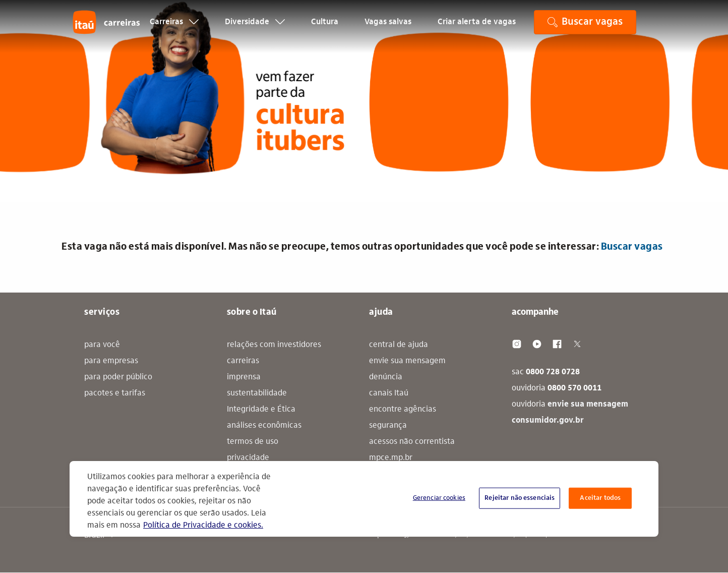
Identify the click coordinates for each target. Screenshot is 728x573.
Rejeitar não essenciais (520, 498)
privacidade (248, 458)
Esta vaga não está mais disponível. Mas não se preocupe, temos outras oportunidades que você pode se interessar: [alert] (362, 247)
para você (102, 345)
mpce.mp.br (391, 458)
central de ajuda (399, 345)
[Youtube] (537, 344)
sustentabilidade (257, 393)
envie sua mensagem (407, 361)
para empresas (111, 361)
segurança (388, 426)
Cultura (325, 28)
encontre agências (403, 410)
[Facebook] (557, 344)
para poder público (118, 377)
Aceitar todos (600, 498)
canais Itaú (389, 393)
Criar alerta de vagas (477, 28)
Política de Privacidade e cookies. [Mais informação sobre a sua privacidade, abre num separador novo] (203, 526)
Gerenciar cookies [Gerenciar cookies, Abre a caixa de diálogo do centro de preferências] (439, 498)
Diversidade (255, 28)
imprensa (244, 377)
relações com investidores (274, 345)
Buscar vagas (632, 247)
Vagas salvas (388, 28)
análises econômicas (264, 426)
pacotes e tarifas (115, 393)
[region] (364, 499)
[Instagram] (517, 344)
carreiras (243, 361)
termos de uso (253, 442)
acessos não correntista (412, 442)
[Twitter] (577, 344)
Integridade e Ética (261, 410)
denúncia (386, 377)
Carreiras (174, 28)
